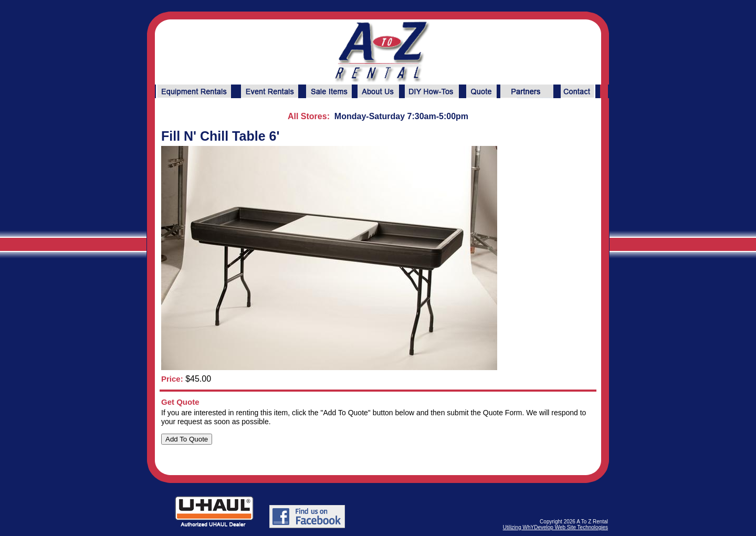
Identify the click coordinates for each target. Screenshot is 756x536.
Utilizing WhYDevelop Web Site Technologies (555, 527)
